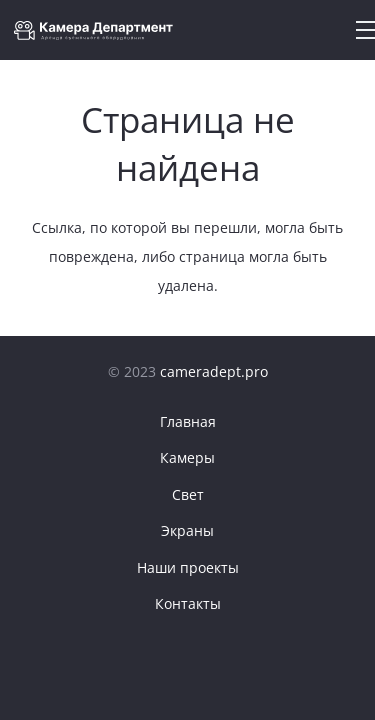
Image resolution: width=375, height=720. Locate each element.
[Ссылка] (99, 30)
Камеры (187, 457)
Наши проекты (188, 567)
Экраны (187, 530)
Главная (188, 421)
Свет (188, 494)
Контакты (188, 603)
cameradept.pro (214, 371)
